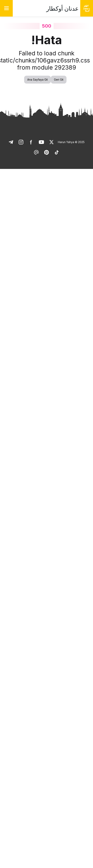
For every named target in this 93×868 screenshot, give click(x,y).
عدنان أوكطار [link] (62, 9)
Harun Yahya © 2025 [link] (71, 142)
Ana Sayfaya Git (37, 80)
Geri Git (59, 80)
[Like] (52, 142)
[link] (52, 142)
